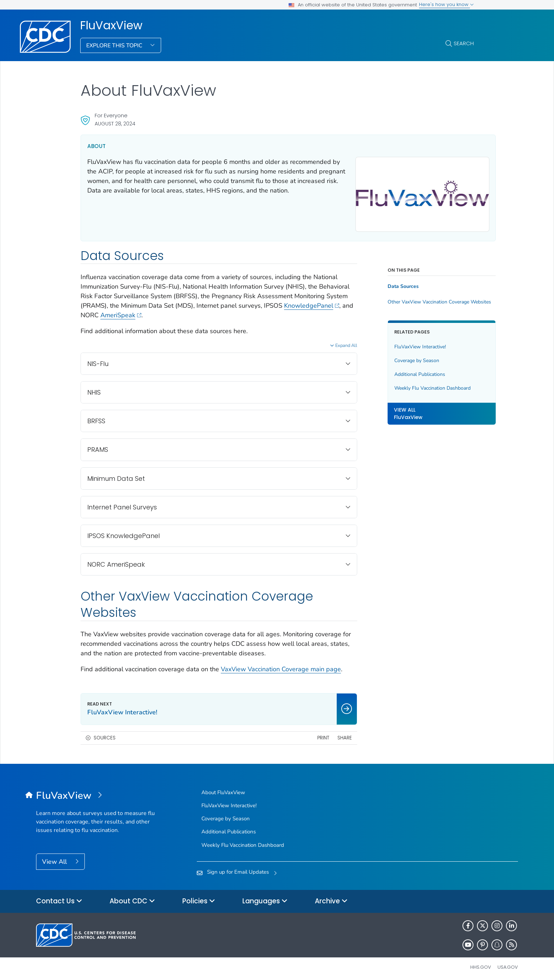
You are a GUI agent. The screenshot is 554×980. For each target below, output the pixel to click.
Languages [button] (265, 898)
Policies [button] (199, 898)
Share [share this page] (330, 734)
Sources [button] (105, 734)
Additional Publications (406, 371)
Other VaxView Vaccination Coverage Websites (424, 299)
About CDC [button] (132, 898)
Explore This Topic (115, 46)
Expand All (332, 342)
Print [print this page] (309, 734)
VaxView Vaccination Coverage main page (281, 666)
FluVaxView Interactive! (406, 343)
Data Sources (389, 283)
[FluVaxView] (96, 792)
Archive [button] (331, 898)
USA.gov (508, 964)
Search (464, 43)
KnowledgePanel (108, 312)
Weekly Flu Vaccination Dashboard (418, 385)
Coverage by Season (403, 357)
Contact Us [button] (59, 898)
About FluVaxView (223, 789)
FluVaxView (111, 25)
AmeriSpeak (192, 312)
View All (55, 858)
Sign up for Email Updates (238, 868)
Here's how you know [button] (446, 4)
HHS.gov (481, 964)
